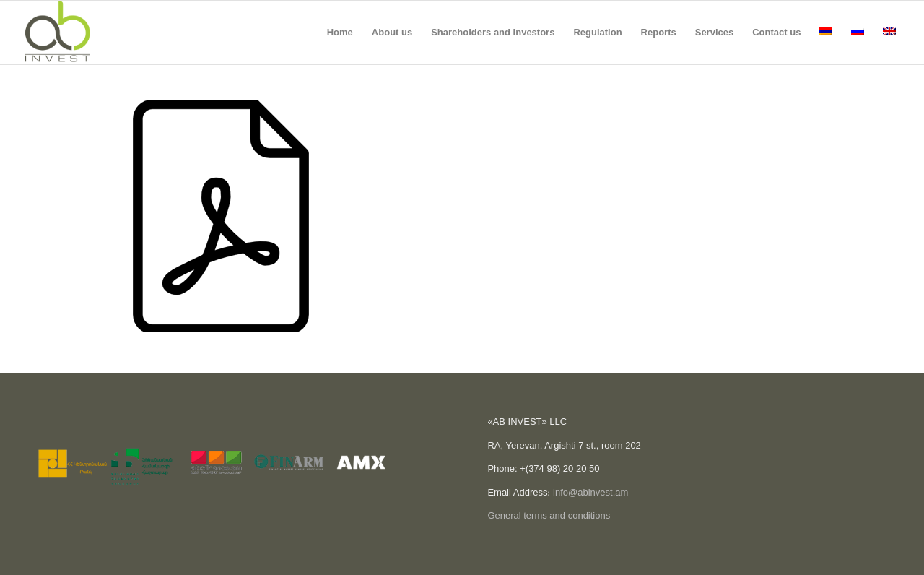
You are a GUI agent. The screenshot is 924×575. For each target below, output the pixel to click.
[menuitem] (340, 33)
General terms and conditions (549, 515)
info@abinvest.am (590, 492)
